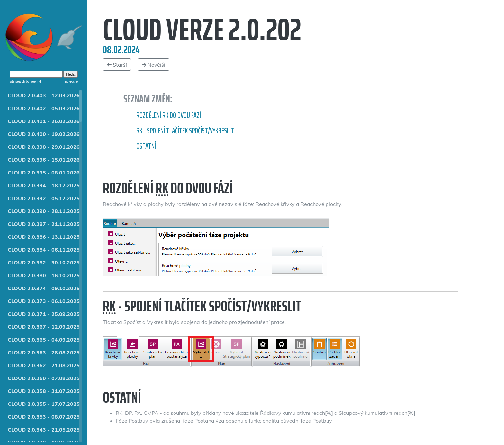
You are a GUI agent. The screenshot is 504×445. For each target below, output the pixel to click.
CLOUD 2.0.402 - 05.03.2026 (44, 108)
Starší (117, 65)
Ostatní (146, 146)
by (33, 81)
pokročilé (71, 81)
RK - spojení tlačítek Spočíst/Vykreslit (185, 131)
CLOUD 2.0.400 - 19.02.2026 (44, 134)
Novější (153, 65)
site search (17, 81)
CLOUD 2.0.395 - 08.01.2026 (44, 173)
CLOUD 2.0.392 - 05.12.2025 (44, 198)
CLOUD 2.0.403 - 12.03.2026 (44, 95)
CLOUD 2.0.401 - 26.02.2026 (44, 121)
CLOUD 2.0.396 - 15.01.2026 (44, 160)
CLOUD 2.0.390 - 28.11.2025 (44, 211)
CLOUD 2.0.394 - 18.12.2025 (44, 185)
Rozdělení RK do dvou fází (169, 115)
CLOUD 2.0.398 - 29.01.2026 (44, 147)
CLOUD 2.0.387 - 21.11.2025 (44, 224)
